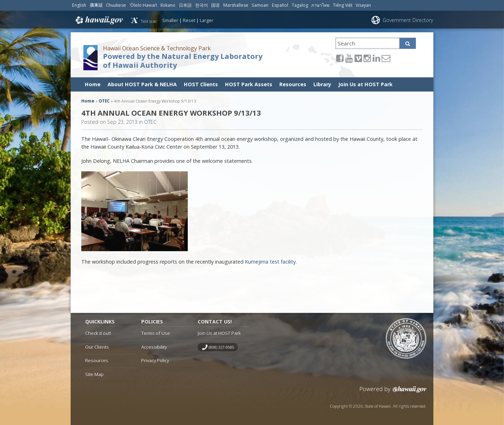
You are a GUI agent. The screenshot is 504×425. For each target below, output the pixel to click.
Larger (207, 20)
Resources (293, 84)
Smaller (170, 20)
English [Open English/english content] (79, 5)
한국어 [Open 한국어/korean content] (202, 5)
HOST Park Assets (249, 84)
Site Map (94, 374)
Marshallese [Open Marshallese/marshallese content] (236, 5)
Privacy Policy (155, 360)
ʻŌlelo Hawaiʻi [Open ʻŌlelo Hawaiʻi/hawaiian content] (143, 5)
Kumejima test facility (270, 262)
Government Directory (408, 20)
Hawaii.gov (98, 20)
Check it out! (98, 333)
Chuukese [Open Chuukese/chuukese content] (116, 5)
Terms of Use (156, 333)
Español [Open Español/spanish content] (280, 5)
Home (93, 84)
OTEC (104, 101)
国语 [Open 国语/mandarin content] (215, 5)
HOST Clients (201, 84)
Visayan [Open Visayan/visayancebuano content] (363, 5)
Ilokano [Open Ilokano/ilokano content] (168, 5)
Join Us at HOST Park (365, 84)
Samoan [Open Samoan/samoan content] (260, 5)
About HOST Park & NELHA (142, 84)
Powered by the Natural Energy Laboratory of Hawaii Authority (183, 61)
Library (322, 84)
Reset (189, 20)
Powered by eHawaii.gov (393, 392)
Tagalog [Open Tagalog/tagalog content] (300, 5)
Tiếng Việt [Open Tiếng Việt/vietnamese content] (343, 5)
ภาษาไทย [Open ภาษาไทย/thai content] (320, 5)
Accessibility (154, 347)
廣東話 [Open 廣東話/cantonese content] (96, 5)
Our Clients (97, 347)
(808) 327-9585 (221, 347)
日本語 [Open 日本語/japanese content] (185, 5)
